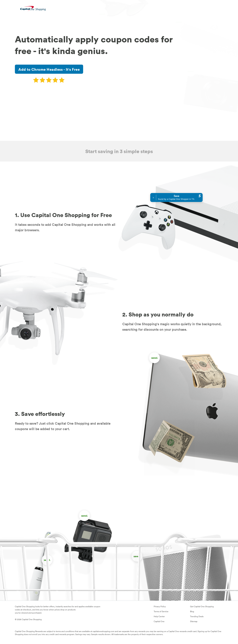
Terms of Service (161, 611)
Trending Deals (197, 616)
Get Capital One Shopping (202, 606)
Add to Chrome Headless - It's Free (49, 69)
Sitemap (194, 621)
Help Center (159, 616)
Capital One (159, 621)
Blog (192, 611)
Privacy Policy (160, 606)
